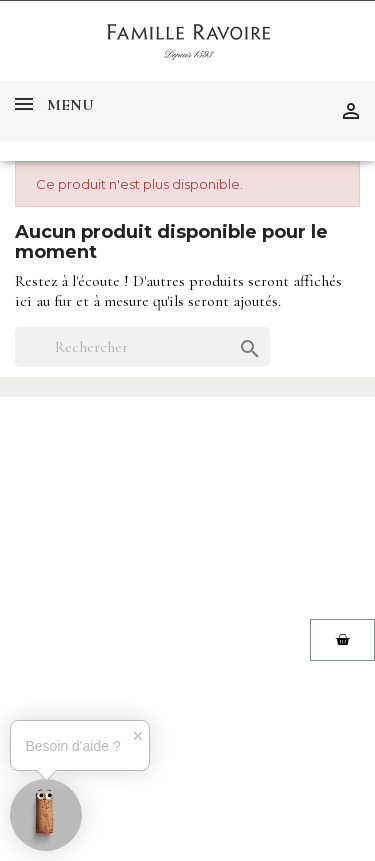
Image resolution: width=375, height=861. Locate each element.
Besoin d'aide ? (72, 746)
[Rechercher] (142, 347)
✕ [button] (138, 736)
